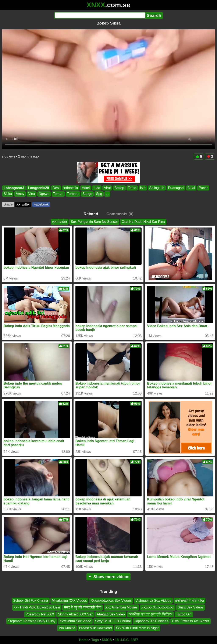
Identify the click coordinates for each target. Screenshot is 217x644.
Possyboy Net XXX (40, 614)
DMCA (107, 640)
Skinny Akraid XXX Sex (75, 614)
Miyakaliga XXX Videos (69, 601)
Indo (97, 188)
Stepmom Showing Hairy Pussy (32, 621)
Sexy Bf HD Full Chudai (113, 621)
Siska (8, 194)
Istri (143, 188)
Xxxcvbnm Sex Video (75, 621)
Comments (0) (120, 214)
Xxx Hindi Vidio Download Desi (37, 608)
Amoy (20, 194)
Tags (95, 640)
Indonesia (71, 188)
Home (84, 640)
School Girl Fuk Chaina (31, 601)
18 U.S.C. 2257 (126, 640)
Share (8, 204)
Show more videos (109, 577)
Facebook (41, 204)
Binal (191, 188)
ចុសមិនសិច (60, 222)
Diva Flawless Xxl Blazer (190, 621)
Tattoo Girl (184, 614)
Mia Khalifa (67, 628)
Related (91, 214)
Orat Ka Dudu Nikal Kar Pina (143, 222)
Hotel (86, 188)
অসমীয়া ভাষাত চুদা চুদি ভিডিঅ (150, 614)
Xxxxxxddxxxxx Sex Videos (111, 601)
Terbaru (73, 194)
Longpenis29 (38, 188)
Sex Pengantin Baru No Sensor (94, 222)
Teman (58, 194)
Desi (56, 188)
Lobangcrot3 (14, 188)
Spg (99, 194)
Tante (132, 188)
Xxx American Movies (121, 608)
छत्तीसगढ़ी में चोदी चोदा (189, 601)
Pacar (203, 188)
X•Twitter (23, 204)
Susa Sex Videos (191, 608)
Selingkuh (157, 188)
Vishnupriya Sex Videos (153, 601)
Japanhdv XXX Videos (151, 621)
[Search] (100, 15)
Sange (87, 194)
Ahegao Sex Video (111, 614)
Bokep (119, 188)
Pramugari (176, 188)
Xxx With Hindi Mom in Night (137, 628)
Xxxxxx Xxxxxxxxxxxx (158, 608)
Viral (107, 188)
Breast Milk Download (95, 628)
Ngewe (44, 194)
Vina (32, 194)
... (107, 194)
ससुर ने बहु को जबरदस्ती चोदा (83, 608)
